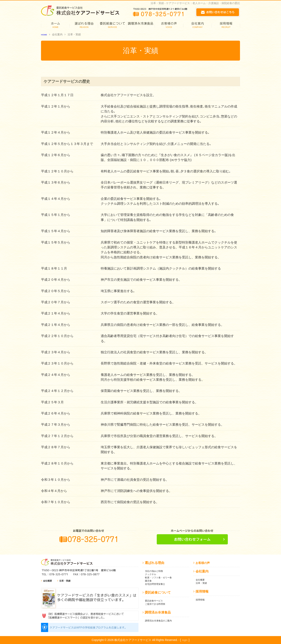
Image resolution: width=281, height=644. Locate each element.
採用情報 (201, 600)
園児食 (149, 581)
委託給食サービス (156, 601)
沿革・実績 (68, 581)
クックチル (152, 574)
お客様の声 (204, 563)
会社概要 (48, 581)
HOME (45, 34)
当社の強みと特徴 (156, 571)
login (185, 640)
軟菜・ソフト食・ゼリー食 (161, 577)
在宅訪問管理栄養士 (157, 584)
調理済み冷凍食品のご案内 (161, 621)
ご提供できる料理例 (157, 604)
